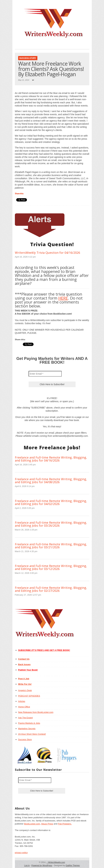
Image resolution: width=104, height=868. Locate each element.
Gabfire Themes (73, 866)
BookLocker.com (32, 824)
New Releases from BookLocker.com (36, 712)
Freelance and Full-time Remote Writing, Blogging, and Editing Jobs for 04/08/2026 (51, 481)
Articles (22, 701)
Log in (27, 866)
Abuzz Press (47, 824)
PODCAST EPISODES (29, 696)
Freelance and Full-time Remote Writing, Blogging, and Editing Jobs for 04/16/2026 (51, 459)
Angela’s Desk (25, 690)
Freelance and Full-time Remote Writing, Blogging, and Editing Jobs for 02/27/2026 (51, 589)
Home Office (24, 707)
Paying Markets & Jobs (29, 723)
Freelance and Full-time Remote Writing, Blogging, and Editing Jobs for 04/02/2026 (51, 502)
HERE (63, 298)
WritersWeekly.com (56, 862)
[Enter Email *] (45, 374)
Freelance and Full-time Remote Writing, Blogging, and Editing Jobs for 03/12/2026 (51, 567)
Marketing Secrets (27, 729)
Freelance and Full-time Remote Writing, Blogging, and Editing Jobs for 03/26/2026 (51, 524)
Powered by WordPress (42, 866)
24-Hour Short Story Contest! (32, 734)
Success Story (28, 58)
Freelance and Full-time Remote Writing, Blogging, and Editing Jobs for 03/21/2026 (51, 546)
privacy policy (21, 853)
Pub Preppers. (65, 824)
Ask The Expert (26, 718)
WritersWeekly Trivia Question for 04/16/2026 (47, 253)
